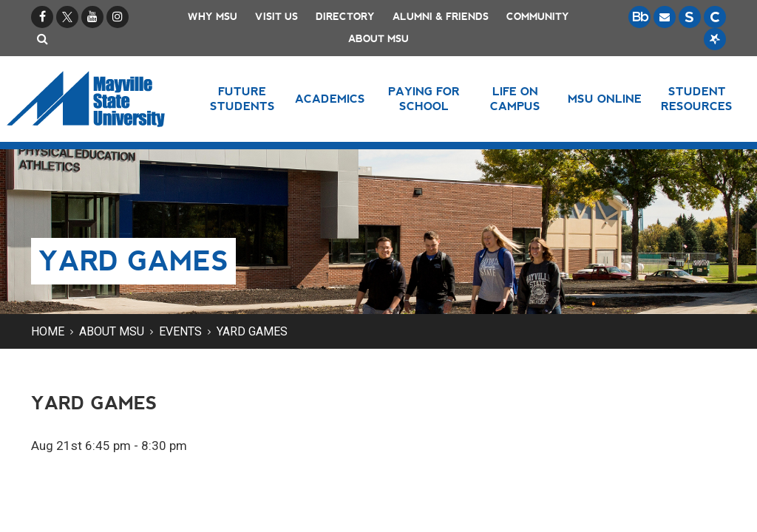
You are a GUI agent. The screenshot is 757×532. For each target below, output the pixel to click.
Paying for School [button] (424, 99)
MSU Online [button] (605, 99)
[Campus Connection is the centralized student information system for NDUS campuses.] (715, 17)
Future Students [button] (242, 99)
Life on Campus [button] (515, 99)
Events (180, 331)
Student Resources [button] (697, 99)
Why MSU (213, 17)
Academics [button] (330, 99)
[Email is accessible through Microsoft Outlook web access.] (665, 17)
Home (48, 331)
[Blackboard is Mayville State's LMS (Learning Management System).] (639, 17)
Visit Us (276, 17)
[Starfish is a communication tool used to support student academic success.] (715, 39)
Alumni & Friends (441, 17)
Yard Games (252, 331)
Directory (345, 17)
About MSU (378, 39)
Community (538, 17)
